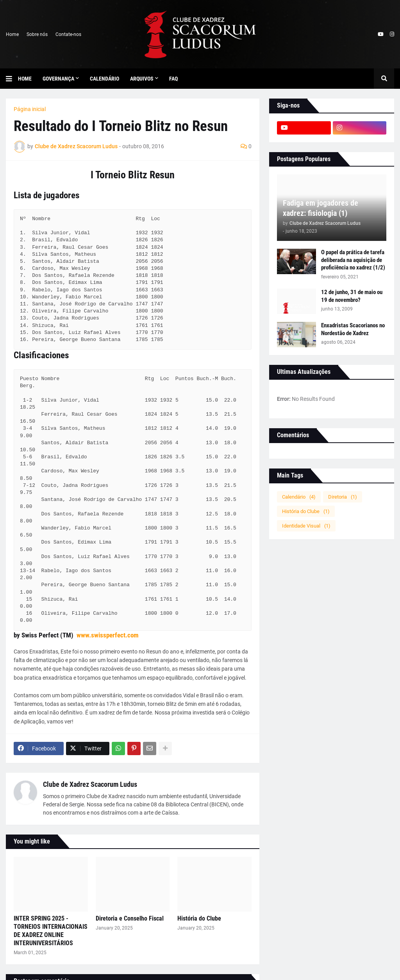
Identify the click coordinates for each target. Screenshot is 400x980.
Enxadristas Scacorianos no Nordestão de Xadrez (353, 329)
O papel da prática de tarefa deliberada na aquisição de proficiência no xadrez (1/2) (353, 260)
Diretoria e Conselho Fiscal (130, 918)
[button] (12, 79)
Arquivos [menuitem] (142, 79)
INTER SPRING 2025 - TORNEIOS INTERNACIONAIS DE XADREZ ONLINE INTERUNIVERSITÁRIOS (51, 931)
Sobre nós (37, 34)
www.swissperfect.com (108, 635)
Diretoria (343, 497)
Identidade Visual (306, 526)
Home (12, 34)
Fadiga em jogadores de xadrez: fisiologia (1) (321, 208)
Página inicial (30, 109)
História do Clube (199, 918)
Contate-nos (68, 34)
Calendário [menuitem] (104, 79)
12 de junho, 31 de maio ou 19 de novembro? (352, 296)
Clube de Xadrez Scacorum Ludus (90, 784)
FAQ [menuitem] (173, 79)
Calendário (299, 497)
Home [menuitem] (25, 79)
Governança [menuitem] (58, 79)
